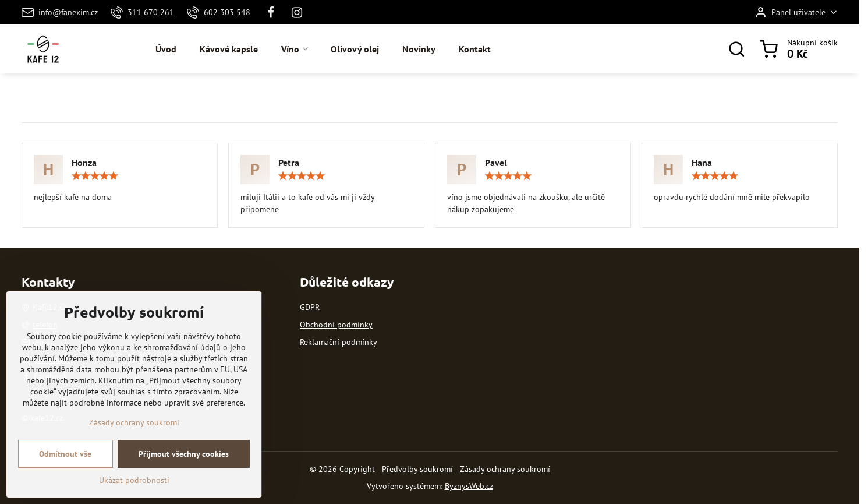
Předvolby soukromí (417, 469)
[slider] (95, 176)
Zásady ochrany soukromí (505, 469)
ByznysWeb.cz (469, 486)
